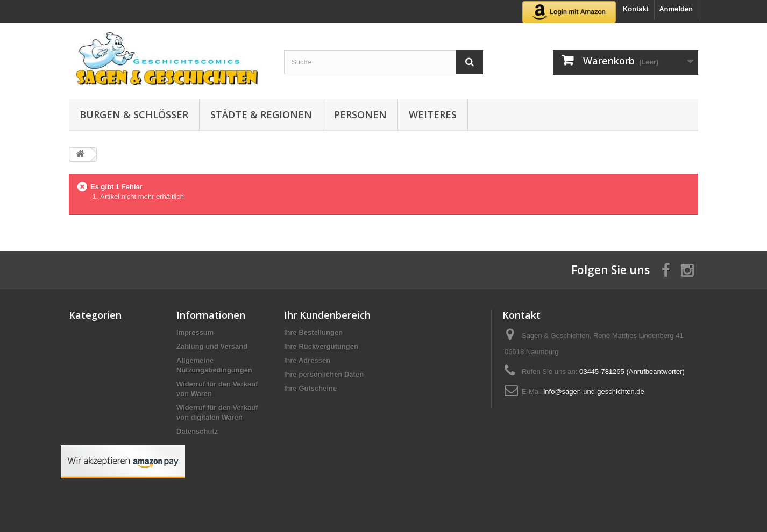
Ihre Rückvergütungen (321, 346)
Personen (360, 114)
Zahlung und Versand (212, 346)
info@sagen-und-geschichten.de (594, 391)
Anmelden (676, 9)
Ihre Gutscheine (310, 388)
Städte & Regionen (261, 114)
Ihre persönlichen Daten (324, 374)
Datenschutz (197, 431)
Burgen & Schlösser (134, 114)
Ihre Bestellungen (313, 332)
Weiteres (433, 114)
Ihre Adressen (307, 360)
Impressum (195, 332)
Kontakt (636, 9)
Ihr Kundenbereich (327, 315)
